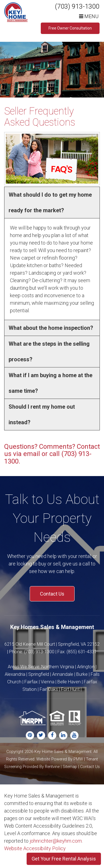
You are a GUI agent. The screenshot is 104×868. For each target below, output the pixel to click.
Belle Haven (69, 682)
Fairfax (31, 682)
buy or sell (50, 564)
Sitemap (70, 767)
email (32, 454)
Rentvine (52, 767)
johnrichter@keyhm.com (56, 841)
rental (85, 556)
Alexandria (15, 674)
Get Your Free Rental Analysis (64, 859)
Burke (82, 674)
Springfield (39, 674)
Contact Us (52, 594)
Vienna (48, 682)
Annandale (63, 674)
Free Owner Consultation (70, 28)
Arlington (86, 667)
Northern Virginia (58, 667)
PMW (78, 759)
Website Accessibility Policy (35, 848)
